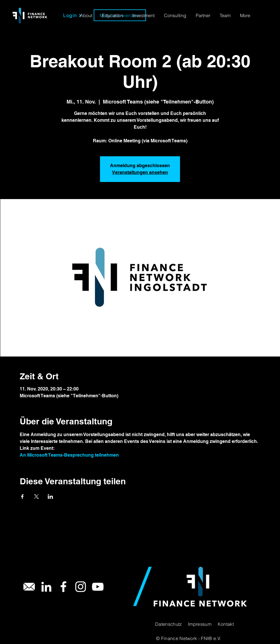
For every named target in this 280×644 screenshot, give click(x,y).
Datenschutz (169, 624)
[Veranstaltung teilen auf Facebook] (22, 497)
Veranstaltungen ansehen (140, 172)
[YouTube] (98, 587)
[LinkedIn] (46, 587)
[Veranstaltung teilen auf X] (36, 497)
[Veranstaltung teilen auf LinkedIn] (50, 497)
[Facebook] (63, 587)
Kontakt (226, 624)
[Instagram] (81, 587)
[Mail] (29, 587)
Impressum (200, 624)
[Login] (72, 15)
